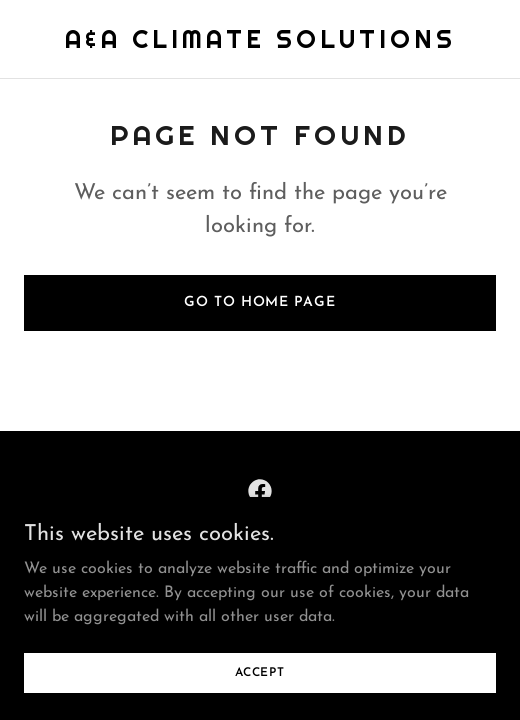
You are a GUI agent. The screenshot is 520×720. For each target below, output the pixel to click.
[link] (260, 44)
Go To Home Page (259, 302)
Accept (260, 672)
